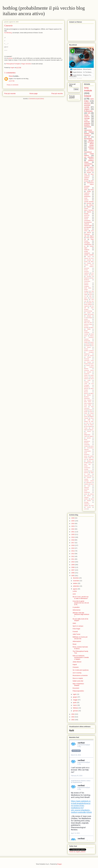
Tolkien (90, 293)
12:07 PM (12, 81)
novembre (76, 581)
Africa (89, 257)
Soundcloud (88, 152)
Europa (86, 270)
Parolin (86, 412)
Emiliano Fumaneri (89, 351)
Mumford (86, 397)
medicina (86, 484)
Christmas (87, 332)
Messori (86, 393)
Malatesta (87, 278)
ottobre (75, 583)
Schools (86, 217)
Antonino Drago (88, 324)
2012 (73, 556)
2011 (73, 559)
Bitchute (91, 140)
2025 (73, 521)
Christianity (88, 127)
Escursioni (76, 688)
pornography (88, 227)
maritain (86, 479)
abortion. (89, 438)
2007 (73, 570)
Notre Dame (88, 402)
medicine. (87, 250)
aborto (92, 144)
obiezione (87, 487)
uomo (86, 509)
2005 (73, 576)
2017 (73, 543)
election (89, 461)
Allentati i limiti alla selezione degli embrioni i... (81, 614)
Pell (91, 412)
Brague (86, 331)
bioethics (87, 125)
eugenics (87, 178)
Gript (85, 174)
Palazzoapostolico (78, 691)
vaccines (89, 203)
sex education (89, 157)
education (91, 459)
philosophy (91, 169)
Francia (89, 362)
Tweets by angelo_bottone (77, 852)
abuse (86, 440)
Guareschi (87, 374)
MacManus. (87, 387)
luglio (75, 694)
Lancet (92, 379)
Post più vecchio (57, 94)
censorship (87, 445)
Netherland (87, 398)
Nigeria (92, 236)
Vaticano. (91, 430)
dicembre (76, 578)
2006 (73, 573)
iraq (91, 471)
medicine (91, 147)
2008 (73, 567)
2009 (73, 565)
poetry (86, 491)
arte (91, 298)
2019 (73, 537)
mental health (88, 226)
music (86, 198)
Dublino (86, 342)
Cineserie (76, 667)
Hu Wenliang (8, 33)
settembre (76, 586)
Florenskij (87, 359)
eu (85, 246)
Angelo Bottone (73, 78)
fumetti (86, 466)
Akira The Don (88, 323)
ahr (85, 167)
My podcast (79, 78)
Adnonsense (77, 610)
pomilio (92, 314)
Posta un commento (13, 85)
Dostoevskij (87, 341)
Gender (89, 172)
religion (87, 109)
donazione (87, 454)
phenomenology (88, 311)
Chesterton (88, 135)
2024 (73, 524)
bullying (86, 299)
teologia (90, 318)
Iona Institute (88, 89)
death (86, 453)
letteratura (87, 476)
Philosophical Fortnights (13, 64)
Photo (86, 413)
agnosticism (87, 441)
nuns (89, 486)
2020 (73, 534)
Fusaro (92, 364)
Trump (86, 428)
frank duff (87, 464)
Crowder (86, 334)
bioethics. (86, 443)
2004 (73, 714)
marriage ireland (89, 481)
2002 (73, 720)
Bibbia (89, 329)
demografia (89, 303)
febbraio (76, 708)
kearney (86, 473)
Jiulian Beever (77, 662)
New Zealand (88, 400)
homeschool (87, 468)
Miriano (89, 395)
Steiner (92, 425)
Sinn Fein (89, 423)
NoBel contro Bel (78, 681)
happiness (87, 306)
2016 (73, 545)
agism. (86, 298)
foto (91, 463)
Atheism (92, 205)
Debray (92, 336)
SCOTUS (87, 215)
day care (91, 301)
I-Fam (86, 120)
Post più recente (10, 94)
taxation (89, 501)
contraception (87, 451)
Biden (92, 262)
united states (90, 171)
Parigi (86, 410)
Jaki (85, 236)
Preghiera (87, 286)
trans (92, 506)
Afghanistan (87, 321)
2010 (73, 562)
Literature (86, 382)
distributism (87, 196)
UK (89, 113)
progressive (87, 492)
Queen (86, 416)
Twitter (86, 295)
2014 (73, 551)
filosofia (86, 179)
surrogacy (91, 142)
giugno (75, 697)
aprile (75, 703)
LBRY (92, 181)
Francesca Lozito (89, 360)
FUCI (85, 356)
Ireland (88, 96)
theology (86, 502)
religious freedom (89, 133)
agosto (75, 589)
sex (85, 318)
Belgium (89, 207)
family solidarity (88, 304)
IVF (89, 137)
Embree (86, 349)
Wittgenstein (87, 435)
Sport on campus (78, 626)
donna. (86, 456)
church (86, 219)
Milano (92, 393)
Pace (85, 407)
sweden (86, 499)
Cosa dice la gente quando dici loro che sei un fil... (81, 603)
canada (91, 149)
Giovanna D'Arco (89, 370)
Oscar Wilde (88, 405)
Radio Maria (88, 288)
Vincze (11, 76)
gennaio (76, 711)
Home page (33, 94)
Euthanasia (88, 111)
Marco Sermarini (89, 210)
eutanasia (87, 123)
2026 (73, 518)
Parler (91, 410)
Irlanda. (86, 375)
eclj (85, 459)
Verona (89, 431)
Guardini (89, 372)
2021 (73, 532)
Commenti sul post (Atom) (36, 99)
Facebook (87, 234)
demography (88, 139)
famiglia (86, 463)
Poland (92, 413)
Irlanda (86, 115)
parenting (86, 489)
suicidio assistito (89, 255)
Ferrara (92, 356)
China (86, 231)
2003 (73, 717)
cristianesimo (88, 245)
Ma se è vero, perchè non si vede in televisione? (81, 598)
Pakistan (86, 285)
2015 (73, 548)
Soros (86, 425)
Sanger (86, 290)
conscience (87, 221)
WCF (85, 433)
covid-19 (87, 117)
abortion (87, 103)
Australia (89, 260)
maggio (75, 700)
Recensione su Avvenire (80, 675)
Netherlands (90, 183)
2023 (73, 526)
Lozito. (86, 384)
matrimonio (89, 482)
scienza (92, 494)
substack (86, 497)
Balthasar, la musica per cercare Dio (80, 638)
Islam (92, 275)
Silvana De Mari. (89, 421)
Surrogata (87, 243)
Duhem (92, 342)
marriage (87, 118)
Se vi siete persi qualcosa (81, 670)
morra (92, 484)
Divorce (91, 159)
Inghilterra (87, 273)
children (92, 167)
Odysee (89, 212)
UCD (91, 295)
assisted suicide (87, 106)
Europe (86, 181)
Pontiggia (89, 415)
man (93, 476)
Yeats (86, 436)
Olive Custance (88, 403)
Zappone (92, 436)
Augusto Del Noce (89, 258)
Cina (92, 231)
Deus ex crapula (78, 678)
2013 (73, 554)
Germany (86, 271)
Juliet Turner (76, 634)
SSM (89, 420)
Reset (74, 644)
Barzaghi (86, 328)
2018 (73, 540)
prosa (86, 494)
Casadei (89, 263)
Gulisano (87, 195)
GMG (74, 623)
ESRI (92, 344)
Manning (86, 389)
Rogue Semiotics (26, 64)
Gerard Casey (90, 365)
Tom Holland (89, 426)
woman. (86, 319)
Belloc (92, 328)
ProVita (86, 214)
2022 (73, 529)
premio (10, 58)
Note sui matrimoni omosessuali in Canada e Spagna (81, 657)
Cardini (92, 145)
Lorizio (75, 591)
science (86, 200)
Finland (89, 357)
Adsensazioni (77, 641)
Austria (86, 262)
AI (85, 205)
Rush (92, 418)
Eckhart (88, 346)
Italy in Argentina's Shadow (78, 685)
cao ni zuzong (77, 673)
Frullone (86, 364)
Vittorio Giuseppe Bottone (89, 186)
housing (86, 469)
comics (92, 446)
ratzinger (89, 316)
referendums (88, 130)
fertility (89, 191)
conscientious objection (88, 165)
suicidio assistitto (89, 202)
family (92, 190)
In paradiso (76, 607)
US (85, 296)
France (86, 209)
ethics (86, 190)
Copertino (87, 193)
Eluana (89, 347)
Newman (87, 122)
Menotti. (86, 392)
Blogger (59, 864)
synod (92, 499)
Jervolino (89, 276)
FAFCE (89, 233)
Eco (93, 346)
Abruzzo (86, 229)
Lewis (89, 380)
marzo (75, 705)
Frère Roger (76, 629)
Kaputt (75, 665)
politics (86, 314)
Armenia (86, 326)
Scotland (86, 291)
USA (90, 296)
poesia (89, 313)
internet (86, 471)
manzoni (89, 477)
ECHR (87, 344)
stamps (89, 496)
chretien (86, 446)
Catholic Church (89, 265)
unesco (89, 507)
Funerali (75, 632)
